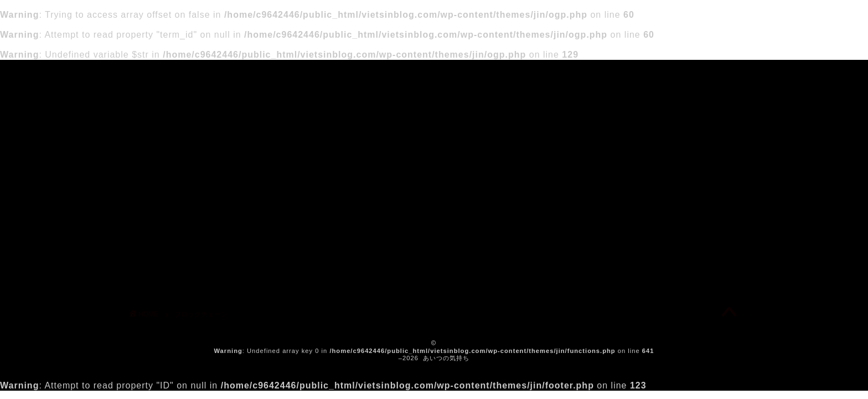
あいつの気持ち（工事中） (434, 76)
